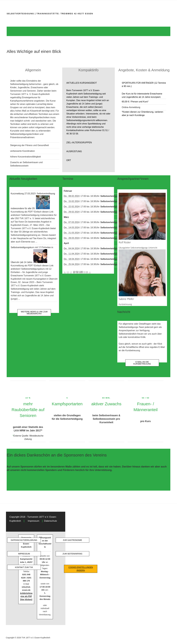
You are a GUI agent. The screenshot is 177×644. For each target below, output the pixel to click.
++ (87, 272)
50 (77, 272)
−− (68, 272)
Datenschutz (50, 521)
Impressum (34, 521)
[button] (89, 83)
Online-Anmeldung (131, 107)
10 (74, 272)
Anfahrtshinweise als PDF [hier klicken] (26, 596)
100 (81, 272)
